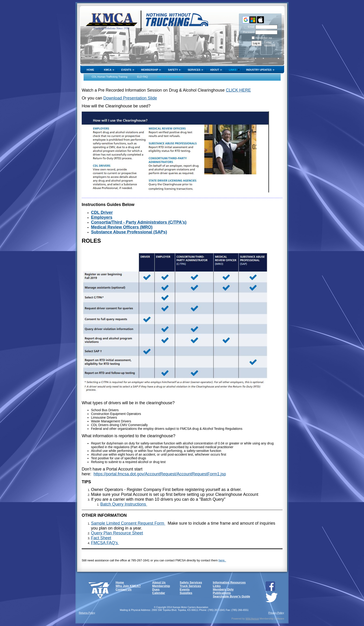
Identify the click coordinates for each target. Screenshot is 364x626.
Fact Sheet (101, 538)
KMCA (108, 70)
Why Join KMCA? (128, 586)
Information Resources (229, 582)
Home (90, 70)
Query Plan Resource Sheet (117, 533)
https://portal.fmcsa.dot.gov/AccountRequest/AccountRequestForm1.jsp (160, 474)
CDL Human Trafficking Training (110, 77)
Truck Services (190, 586)
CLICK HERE (238, 90)
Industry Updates (259, 70)
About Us (159, 582)
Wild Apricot (252, 619)
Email (250, 27)
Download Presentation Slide (130, 98)
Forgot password (270, 43)
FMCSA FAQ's (105, 543)
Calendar (159, 593)
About (215, 70)
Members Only (223, 589)
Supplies (186, 593)
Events (126, 70)
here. (222, 560)
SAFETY (173, 70)
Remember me (264, 38)
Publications (222, 593)
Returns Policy (87, 613)
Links (233, 70)
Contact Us (124, 589)
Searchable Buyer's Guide (232, 596)
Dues (156, 589)
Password (248, 32)
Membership (150, 70)
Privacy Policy (276, 613)
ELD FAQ (143, 77)
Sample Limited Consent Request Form (128, 523)
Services (194, 70)
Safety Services (191, 582)
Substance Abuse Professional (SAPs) (129, 232)
